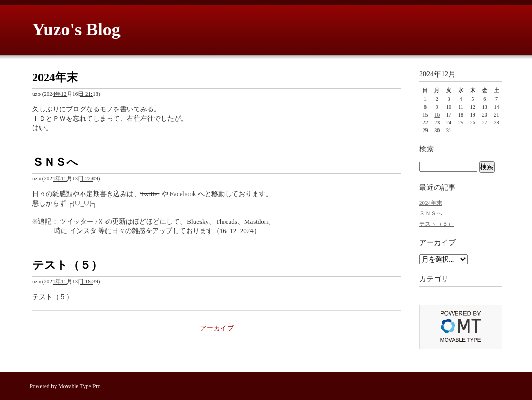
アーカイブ (217, 328)
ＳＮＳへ (55, 162)
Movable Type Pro (79, 386)
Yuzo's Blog (76, 29)
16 (437, 115)
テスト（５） (67, 265)
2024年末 (55, 77)
